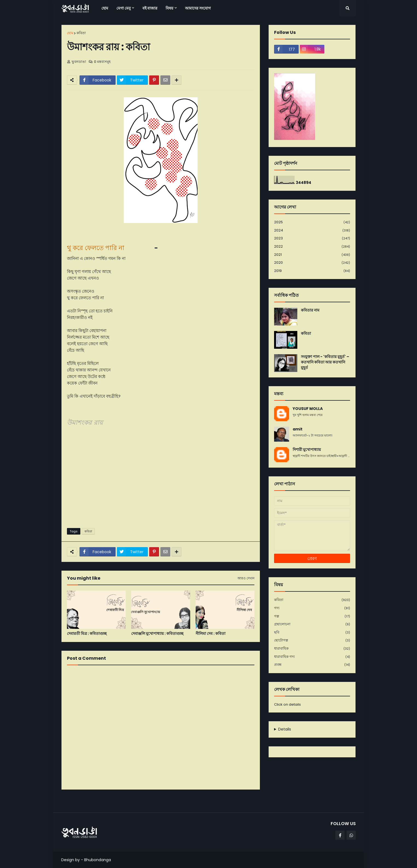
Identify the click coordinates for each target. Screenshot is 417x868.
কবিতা (81, 33)
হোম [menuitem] (105, 8)
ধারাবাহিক (312, 649)
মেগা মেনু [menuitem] (124, 8)
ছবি (312, 633)
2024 (312, 231)
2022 (312, 247)
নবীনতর (70, 801)
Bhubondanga (98, 860)
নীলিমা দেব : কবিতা (211, 634)
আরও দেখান (246, 578)
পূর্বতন (253, 801)
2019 (312, 271)
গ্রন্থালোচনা (312, 624)
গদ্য (312, 608)
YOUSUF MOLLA (308, 409)
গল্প (312, 616)
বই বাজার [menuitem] (150, 8)
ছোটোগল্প (312, 640)
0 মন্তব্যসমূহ (102, 62)
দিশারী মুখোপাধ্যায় (307, 450)
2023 (312, 238)
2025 (312, 222)
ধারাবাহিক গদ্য (312, 657)
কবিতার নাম (310, 310)
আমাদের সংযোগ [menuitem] (198, 8)
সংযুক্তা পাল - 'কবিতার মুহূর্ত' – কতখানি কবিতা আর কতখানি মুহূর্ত (325, 362)
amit (298, 429)
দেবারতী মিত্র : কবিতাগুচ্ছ (87, 634)
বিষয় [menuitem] (169, 8)
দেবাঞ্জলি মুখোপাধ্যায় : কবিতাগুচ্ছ (157, 634)
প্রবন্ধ (312, 665)
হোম (70, 33)
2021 (312, 255)
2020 (312, 263)
